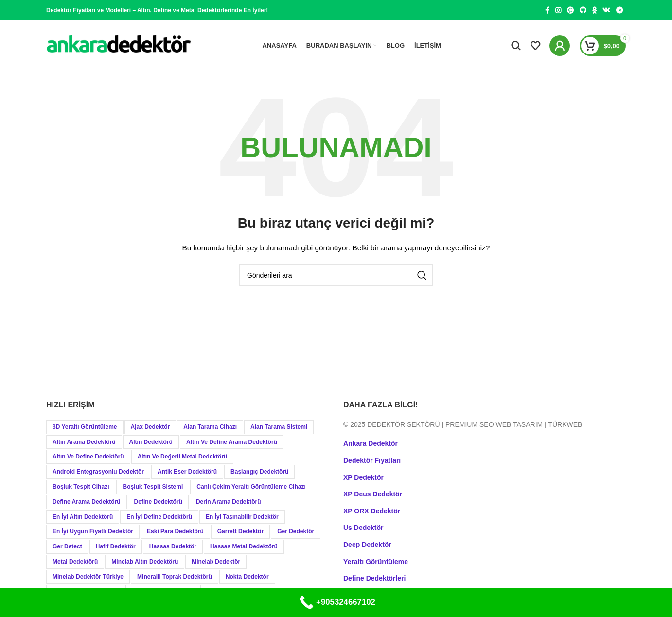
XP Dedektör (363, 477)
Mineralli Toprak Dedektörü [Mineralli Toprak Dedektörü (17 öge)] (175, 577)
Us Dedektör (363, 528)
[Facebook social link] (547, 10)
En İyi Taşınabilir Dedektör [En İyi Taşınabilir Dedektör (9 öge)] (242, 517)
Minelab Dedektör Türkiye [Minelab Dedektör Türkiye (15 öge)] (88, 577)
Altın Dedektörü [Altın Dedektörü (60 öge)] (151, 442)
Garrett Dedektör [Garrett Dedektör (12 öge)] (240, 531)
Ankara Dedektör (371, 443)
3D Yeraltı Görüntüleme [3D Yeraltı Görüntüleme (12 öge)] (85, 427)
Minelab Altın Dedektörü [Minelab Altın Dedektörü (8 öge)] (145, 562)
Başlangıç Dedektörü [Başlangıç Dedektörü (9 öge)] (259, 472)
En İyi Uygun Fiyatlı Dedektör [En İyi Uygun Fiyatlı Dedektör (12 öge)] (93, 531)
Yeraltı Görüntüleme (376, 562)
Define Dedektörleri (374, 578)
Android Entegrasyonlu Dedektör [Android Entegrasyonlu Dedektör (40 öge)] (98, 472)
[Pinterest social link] (570, 10)
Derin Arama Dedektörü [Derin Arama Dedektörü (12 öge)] (229, 502)
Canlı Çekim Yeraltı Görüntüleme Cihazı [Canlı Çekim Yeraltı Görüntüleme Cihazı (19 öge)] (251, 487)
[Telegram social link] (619, 10)
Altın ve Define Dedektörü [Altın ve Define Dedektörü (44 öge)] (88, 457)
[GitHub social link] (583, 10)
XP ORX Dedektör (372, 511)
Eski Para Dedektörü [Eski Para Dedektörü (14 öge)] (175, 531)
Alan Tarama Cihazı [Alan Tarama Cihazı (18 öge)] (210, 427)
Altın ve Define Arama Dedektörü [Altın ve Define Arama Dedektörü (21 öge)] (232, 442)
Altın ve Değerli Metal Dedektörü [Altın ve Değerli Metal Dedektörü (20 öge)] (183, 457)
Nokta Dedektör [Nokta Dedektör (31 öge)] (247, 577)
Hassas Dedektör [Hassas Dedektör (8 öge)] (173, 546)
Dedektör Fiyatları (372, 460)
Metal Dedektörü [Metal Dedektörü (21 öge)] (75, 562)
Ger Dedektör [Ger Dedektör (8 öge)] (296, 531)
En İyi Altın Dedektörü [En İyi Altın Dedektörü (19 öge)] (83, 517)
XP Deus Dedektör (373, 494)
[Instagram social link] (558, 10)
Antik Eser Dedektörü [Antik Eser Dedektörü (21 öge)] (187, 472)
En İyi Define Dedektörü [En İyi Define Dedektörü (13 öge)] (159, 517)
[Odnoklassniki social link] (594, 10)
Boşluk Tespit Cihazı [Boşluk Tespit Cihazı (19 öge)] (81, 487)
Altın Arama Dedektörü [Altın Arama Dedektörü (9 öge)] (84, 442)
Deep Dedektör (367, 545)
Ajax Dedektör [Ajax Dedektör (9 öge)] (150, 427)
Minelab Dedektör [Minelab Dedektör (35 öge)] (216, 562)
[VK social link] (606, 10)
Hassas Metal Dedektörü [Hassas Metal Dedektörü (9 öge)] (244, 546)
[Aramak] (516, 46)
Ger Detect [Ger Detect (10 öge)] (67, 546)
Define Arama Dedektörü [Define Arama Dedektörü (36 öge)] (87, 502)
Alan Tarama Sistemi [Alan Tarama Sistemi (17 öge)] (279, 427)
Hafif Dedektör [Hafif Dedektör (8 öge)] (116, 546)
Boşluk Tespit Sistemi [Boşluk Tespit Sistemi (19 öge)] (153, 487)
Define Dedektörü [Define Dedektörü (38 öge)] (158, 502)
